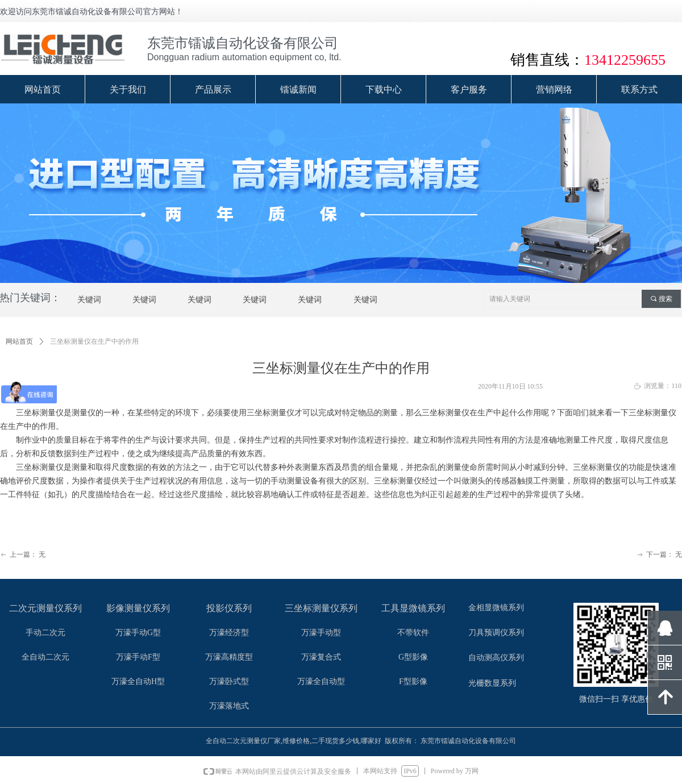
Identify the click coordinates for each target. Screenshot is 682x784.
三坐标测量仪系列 (321, 608)
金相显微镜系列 (496, 608)
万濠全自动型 (321, 681)
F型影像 (413, 681)
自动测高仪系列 (496, 658)
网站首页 (19, 341)
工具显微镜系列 (413, 608)
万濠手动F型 (138, 657)
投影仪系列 (229, 608)
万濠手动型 (321, 633)
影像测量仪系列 (138, 608)
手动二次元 (45, 633)
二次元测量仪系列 (45, 608)
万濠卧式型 (229, 681)
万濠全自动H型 (138, 681)
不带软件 (413, 633)
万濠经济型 (229, 633)
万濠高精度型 (229, 657)
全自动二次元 (45, 657)
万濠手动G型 (138, 633)
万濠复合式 (321, 657)
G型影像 (413, 657)
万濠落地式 (229, 706)
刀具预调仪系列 (496, 633)
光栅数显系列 (492, 683)
